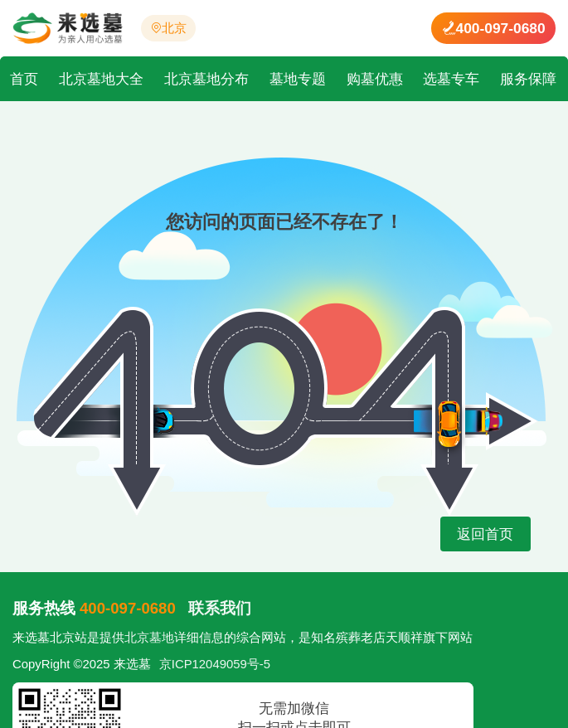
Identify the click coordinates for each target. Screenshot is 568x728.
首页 (24, 79)
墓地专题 (298, 79)
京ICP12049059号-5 (215, 664)
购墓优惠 (375, 79)
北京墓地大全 (101, 79)
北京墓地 (149, 638)
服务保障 (528, 79)
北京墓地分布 (206, 79)
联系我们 (220, 608)
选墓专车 (451, 79)
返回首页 (485, 534)
